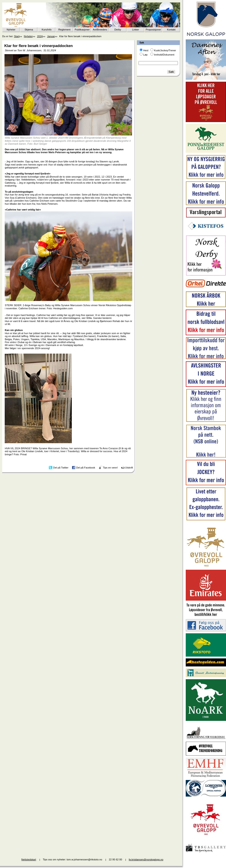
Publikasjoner (82, 30)
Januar (51, 36)
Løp (145, 55)
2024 (40, 36)
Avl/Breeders (100, 30)
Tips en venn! (110, 467)
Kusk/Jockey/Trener (165, 50)
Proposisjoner (153, 30)
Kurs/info (47, 30)
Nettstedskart (29, 859)
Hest (146, 50)
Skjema (29, 30)
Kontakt (171, 30)
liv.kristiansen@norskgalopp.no (146, 859)
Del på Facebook (86, 467)
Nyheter (11, 30)
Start (17, 36)
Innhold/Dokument (164, 55)
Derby (118, 30)
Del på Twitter (61, 467)
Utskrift (129, 467)
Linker (136, 30)
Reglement (64, 30)
